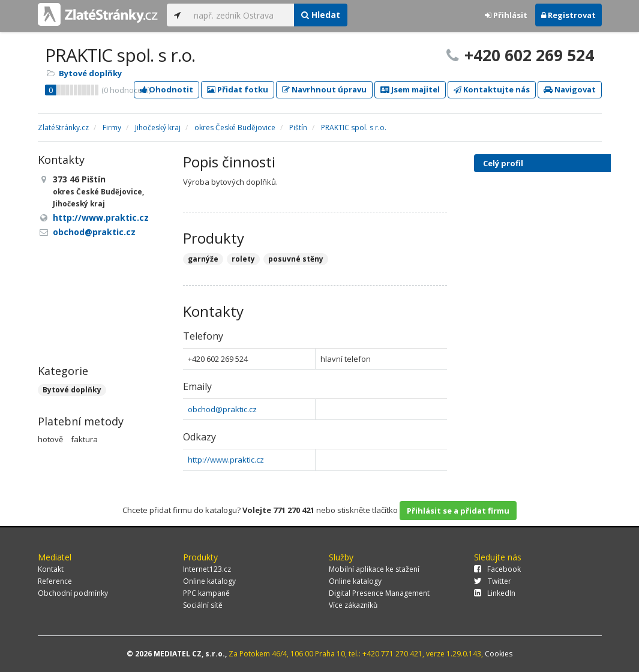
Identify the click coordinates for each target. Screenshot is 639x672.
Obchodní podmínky (73, 593)
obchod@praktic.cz (222, 409)
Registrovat (568, 15)
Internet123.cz (207, 569)
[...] (241, 15)
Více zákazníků (353, 605)
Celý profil (503, 163)
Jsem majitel (410, 89)
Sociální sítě (203, 605)
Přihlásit (506, 15)
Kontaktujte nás (492, 89)
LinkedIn (495, 593)
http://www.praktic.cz (226, 460)
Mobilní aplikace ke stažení (374, 569)
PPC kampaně (206, 593)
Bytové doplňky (90, 73)
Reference (55, 581)
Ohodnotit (166, 89)
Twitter (493, 581)
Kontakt (51, 569)
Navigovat (570, 89)
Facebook (497, 569)
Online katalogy (209, 581)
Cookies (499, 654)
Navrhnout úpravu (324, 89)
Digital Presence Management (379, 593)
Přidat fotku (238, 89)
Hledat (321, 15)
